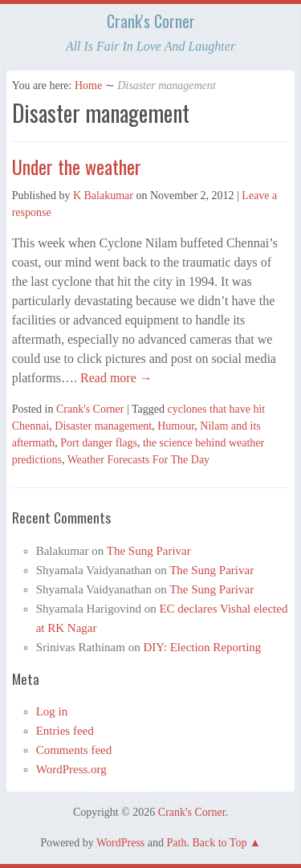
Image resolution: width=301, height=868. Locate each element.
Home (88, 86)
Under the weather (77, 166)
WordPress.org (71, 769)
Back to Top (219, 843)
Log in (52, 711)
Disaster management (103, 426)
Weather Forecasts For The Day (138, 460)
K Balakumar (103, 196)
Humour (176, 426)
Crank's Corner (151, 21)
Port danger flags (99, 443)
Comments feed (74, 750)
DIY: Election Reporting (202, 647)
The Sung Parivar (149, 551)
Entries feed (65, 731)
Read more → (115, 378)
